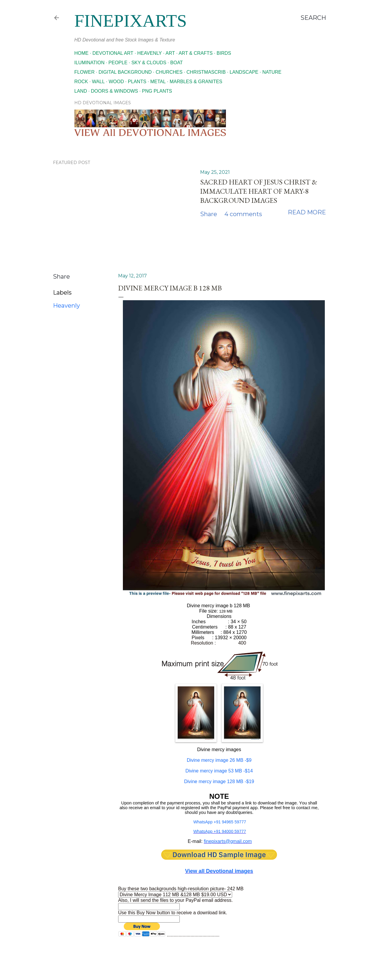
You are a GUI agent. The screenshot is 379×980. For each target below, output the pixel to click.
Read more (307, 212)
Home (81, 53)
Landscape (244, 72)
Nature (272, 72)
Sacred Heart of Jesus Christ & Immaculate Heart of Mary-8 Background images (259, 191)
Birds (224, 53)
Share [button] (209, 214)
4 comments (243, 214)
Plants (137, 82)
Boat (176, 63)
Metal (158, 82)
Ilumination (89, 63)
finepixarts (131, 21)
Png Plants (157, 91)
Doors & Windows (114, 91)
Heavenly (150, 53)
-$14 (219, 771)
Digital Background (125, 72)
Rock (81, 82)
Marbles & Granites (196, 82)
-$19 (219, 781)
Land (81, 91)
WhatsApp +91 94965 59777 (220, 822)
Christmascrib (206, 72)
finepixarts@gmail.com (228, 841)
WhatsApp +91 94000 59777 (220, 831)
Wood (116, 82)
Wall (98, 82)
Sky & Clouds (149, 63)
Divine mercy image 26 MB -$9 (219, 760)
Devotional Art (113, 53)
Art (170, 53)
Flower (84, 72)
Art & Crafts (196, 53)
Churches (169, 72)
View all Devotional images (219, 871)
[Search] (313, 18)
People (118, 63)
